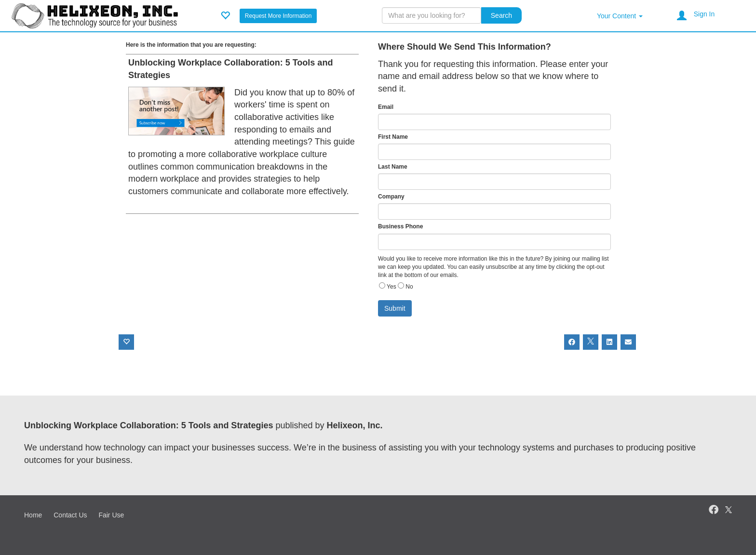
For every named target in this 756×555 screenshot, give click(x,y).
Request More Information (278, 16)
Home (33, 515)
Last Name (393, 167)
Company (391, 197)
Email (386, 107)
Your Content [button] (620, 16)
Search (501, 15)
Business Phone (400, 226)
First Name (393, 137)
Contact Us (70, 515)
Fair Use (111, 515)
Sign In (704, 14)
